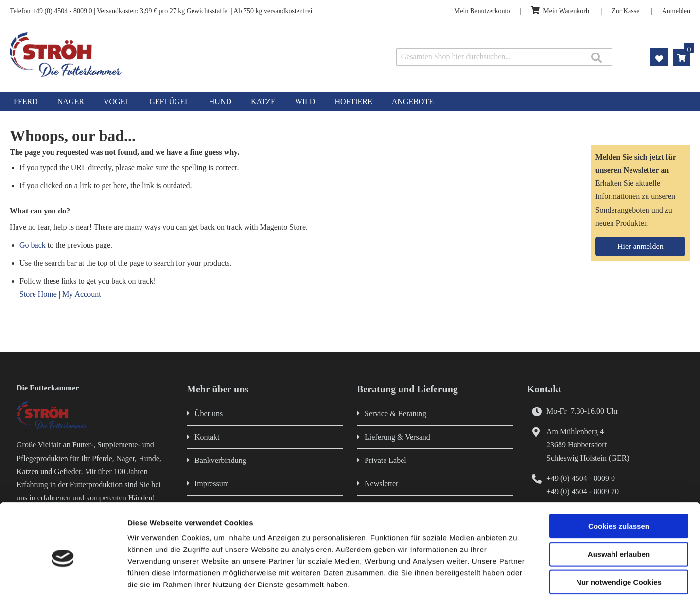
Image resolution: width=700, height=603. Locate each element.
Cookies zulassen (619, 485)
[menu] (350, 102)
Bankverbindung (220, 460)
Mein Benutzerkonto (482, 11)
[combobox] (504, 57)
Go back (33, 245)
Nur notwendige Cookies (619, 541)
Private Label (385, 460)
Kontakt (207, 437)
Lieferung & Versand (397, 437)
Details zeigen (517, 584)
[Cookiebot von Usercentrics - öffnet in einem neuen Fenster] (63, 584)
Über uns (209, 414)
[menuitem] (26, 102)
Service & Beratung (395, 414)
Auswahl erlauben (619, 513)
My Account (82, 294)
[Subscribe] (640, 247)
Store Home (38, 294)
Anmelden (676, 11)
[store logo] (145, 55)
